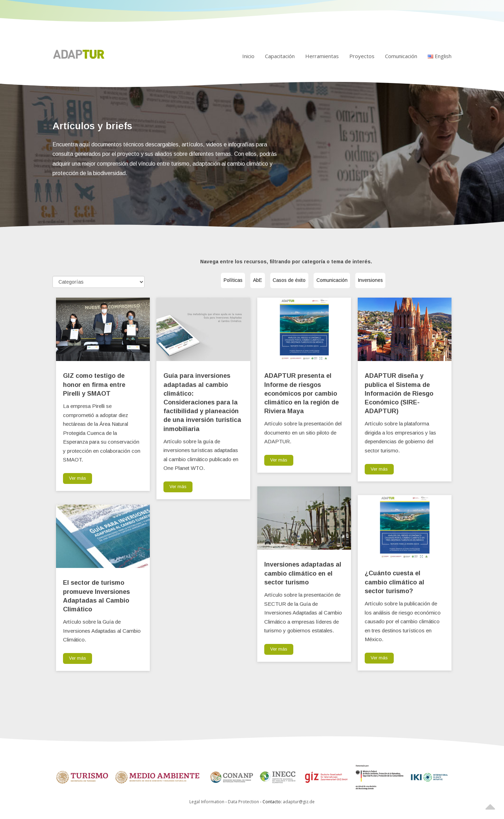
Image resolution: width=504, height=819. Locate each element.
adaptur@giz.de (299, 802)
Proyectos (362, 56)
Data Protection (244, 802)
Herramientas (322, 56)
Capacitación (280, 56)
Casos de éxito (288, 281)
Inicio (248, 56)
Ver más (78, 478)
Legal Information (207, 802)
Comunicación (401, 56)
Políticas (217, 281)
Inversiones (386, 281)
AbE (249, 281)
